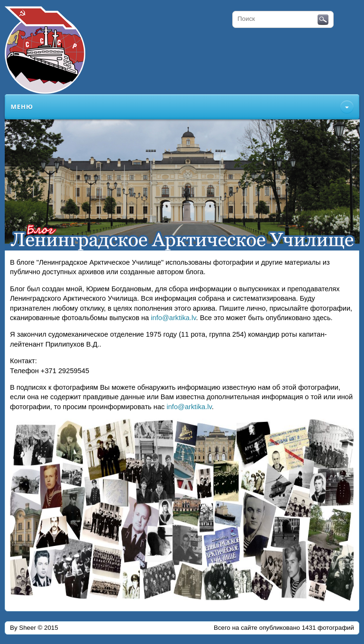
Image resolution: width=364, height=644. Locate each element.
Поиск (323, 20)
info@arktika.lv (173, 318)
